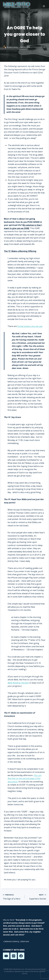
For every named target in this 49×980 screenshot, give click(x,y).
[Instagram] (14, 956)
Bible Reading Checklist (18, 683)
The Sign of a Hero (13, 897)
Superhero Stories (36, 897)
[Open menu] (44, 6)
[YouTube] (6, 956)
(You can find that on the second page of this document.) (24, 778)
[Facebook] (21, 956)
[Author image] (4, 47)
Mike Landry (13, 47)
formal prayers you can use (30, 326)
